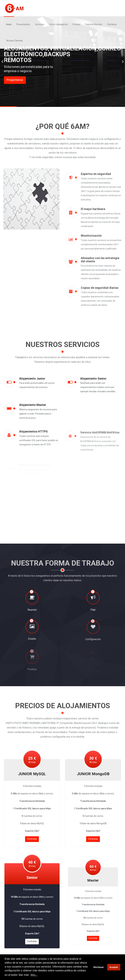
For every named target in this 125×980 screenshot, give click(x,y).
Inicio (9, 24)
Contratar (32, 834)
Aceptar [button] (114, 967)
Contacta (112, 24)
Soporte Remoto (94, 24)
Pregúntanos (15, 80)
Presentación (23, 24)
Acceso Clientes (15, 41)
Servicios (40, 24)
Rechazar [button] (99, 967)
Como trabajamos (58, 24)
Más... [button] (34, 975)
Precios (76, 24)
